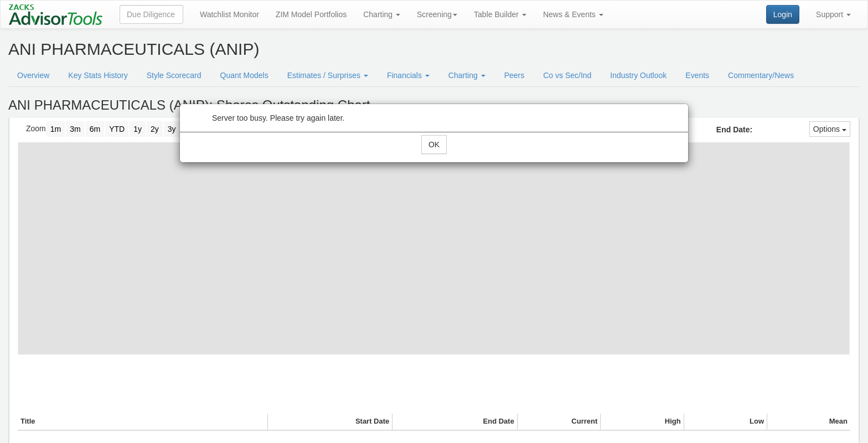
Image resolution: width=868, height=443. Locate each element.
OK (434, 145)
